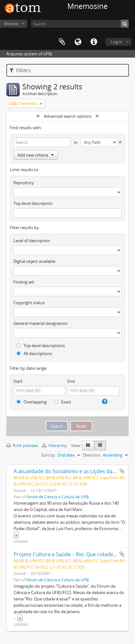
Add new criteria (36, 155)
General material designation (40, 323)
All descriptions (34, 353)
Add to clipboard (122, 471)
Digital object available (34, 261)
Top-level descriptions (41, 346)
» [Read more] (16, 535)
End (71, 381)
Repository (24, 183)
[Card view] (88, 445)
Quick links (94, 42)
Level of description (32, 241)
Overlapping (32, 402)
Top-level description (33, 203)
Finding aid (24, 282)
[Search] (80, 24)
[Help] (104, 402)
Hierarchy (55, 445)
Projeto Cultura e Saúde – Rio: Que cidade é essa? (73, 554)
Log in (117, 42)
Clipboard (62, 42)
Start (18, 381)
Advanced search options (68, 116)
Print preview (22, 445)
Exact (63, 402)
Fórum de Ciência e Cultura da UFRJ (57, 497)
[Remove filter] (41, 103)
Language (78, 42)
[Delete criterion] (119, 141)
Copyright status (29, 303)
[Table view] (100, 445)
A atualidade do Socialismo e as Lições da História (73, 471)
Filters (20, 70)
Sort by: (49, 455)
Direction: (92, 455)
